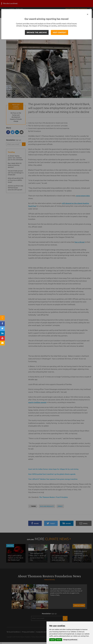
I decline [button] (59, 640)
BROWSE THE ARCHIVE (37, 32)
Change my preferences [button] (70, 640)
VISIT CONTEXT (59, 32)
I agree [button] (52, 640)
